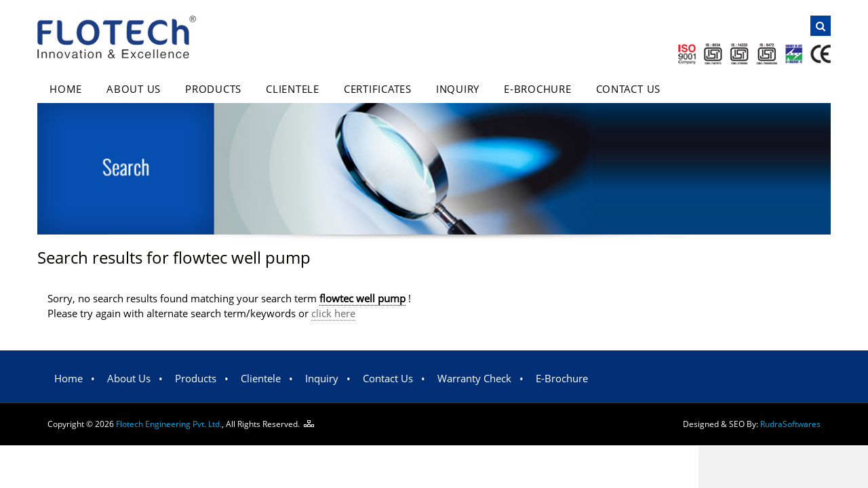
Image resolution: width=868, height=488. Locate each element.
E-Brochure (538, 89)
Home (66, 89)
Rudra (790, 424)
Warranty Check (474, 378)
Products (213, 89)
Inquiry (458, 89)
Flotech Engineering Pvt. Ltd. (169, 424)
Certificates (378, 89)
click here (333, 313)
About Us (134, 89)
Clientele (293, 89)
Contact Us (629, 89)
